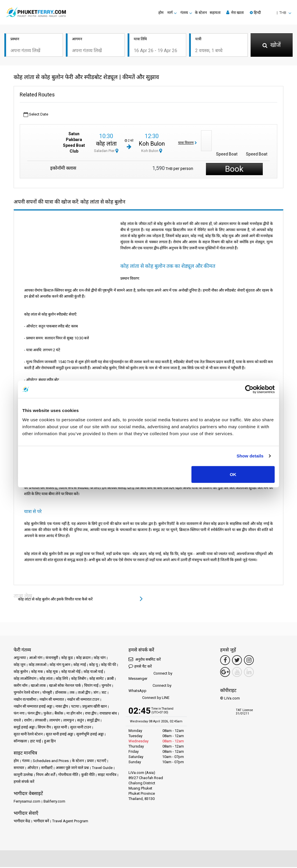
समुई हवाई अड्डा (24, 728)
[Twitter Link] (237, 661)
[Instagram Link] (249, 661)
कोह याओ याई (93, 672)
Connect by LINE (149, 699)
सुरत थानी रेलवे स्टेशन (28, 735)
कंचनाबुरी (52, 659)
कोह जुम (20, 665)
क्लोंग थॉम (21, 686)
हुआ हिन (50, 742)
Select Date (36, 116)
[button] (270, 13)
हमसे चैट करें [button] (140, 667)
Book (234, 170)
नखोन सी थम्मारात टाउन (83, 700)
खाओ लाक (38, 686)
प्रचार (90, 762)
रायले (17, 721)
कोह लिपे (62, 679)
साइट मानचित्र (107, 775)
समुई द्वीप (93, 721)
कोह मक (37, 672)
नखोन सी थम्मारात (52, 700)
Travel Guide (102, 769)
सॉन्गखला (20, 742)
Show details (250, 456)
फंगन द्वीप (34, 714)
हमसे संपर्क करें (24, 782)
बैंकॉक (59, 714)
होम (161, 13)
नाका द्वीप (62, 707)
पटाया (75, 707)
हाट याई (36, 742)
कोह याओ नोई (71, 672)
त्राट (104, 693)
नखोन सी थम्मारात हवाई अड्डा (33, 707)
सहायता (215, 13)
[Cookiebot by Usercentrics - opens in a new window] (249, 389)
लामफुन (69, 721)
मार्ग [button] (170, 13)
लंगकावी (40, 721)
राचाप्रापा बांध (108, 714)
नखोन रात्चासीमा (25, 700)
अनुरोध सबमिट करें (145, 660)
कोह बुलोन (21, 672)
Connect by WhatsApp (150, 689)
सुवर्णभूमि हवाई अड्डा (90, 735)
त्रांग (96, 693)
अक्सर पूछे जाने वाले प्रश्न (72, 769)
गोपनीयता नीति (68, 775)
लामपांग (55, 721)
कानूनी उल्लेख (23, 775)
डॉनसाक (61, 693)
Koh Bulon (152, 145)
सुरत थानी (60, 728)
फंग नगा (19, 714)
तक (72, 693)
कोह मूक (52, 672)
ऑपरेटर (33, 769)
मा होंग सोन (74, 714)
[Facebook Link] (225, 661)
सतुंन (80, 721)
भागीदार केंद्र (22, 822)
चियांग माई (91, 686)
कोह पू (93, 665)
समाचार (19, 769)
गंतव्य (26, 762)
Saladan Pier (106, 152)
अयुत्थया (20, 659)
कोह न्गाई (80, 665)
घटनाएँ (102, 762)
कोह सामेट (97, 679)
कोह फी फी (108, 665)
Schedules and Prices (51, 762)
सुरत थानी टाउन (81, 728)
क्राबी (110, 679)
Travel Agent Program (70, 822)
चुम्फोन (106, 686)
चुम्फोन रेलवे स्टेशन (26, 693)
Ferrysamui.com (27, 802)
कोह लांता (106, 145)
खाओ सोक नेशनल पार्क (65, 686)
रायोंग (28, 721)
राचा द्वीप (91, 714)
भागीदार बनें (41, 822)
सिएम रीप (44, 728)
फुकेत (47, 714)
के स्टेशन (201, 13)
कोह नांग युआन (60, 665)
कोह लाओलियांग (25, 679)
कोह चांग (100, 659)
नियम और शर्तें (46, 775)
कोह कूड (67, 659)
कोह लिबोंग (79, 679)
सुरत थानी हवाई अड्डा (59, 735)
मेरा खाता (235, 12)
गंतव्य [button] (184, 13)
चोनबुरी (47, 693)
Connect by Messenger (150, 677)
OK (233, 474)
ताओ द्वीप (84, 693)
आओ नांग (36, 659)
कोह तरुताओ (38, 665)
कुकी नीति (88, 775)
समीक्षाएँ (47, 769)
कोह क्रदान (83, 659)
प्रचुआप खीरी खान (95, 707)
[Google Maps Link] (225, 673)
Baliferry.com (54, 802)
